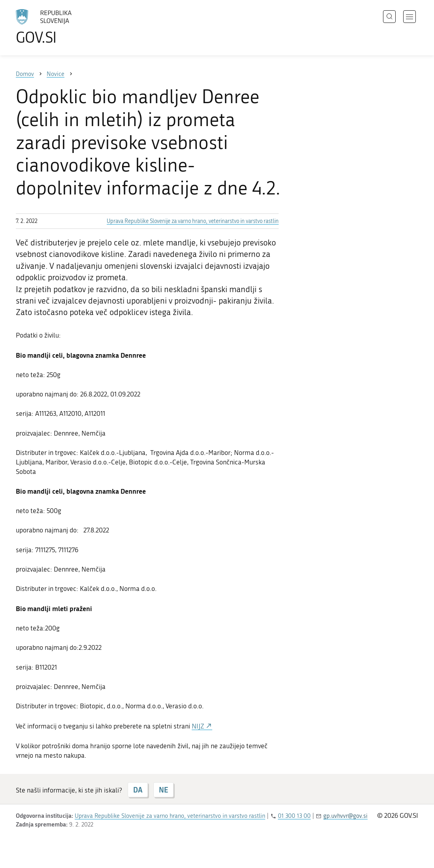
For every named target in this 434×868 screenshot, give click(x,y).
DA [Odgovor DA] (138, 790)
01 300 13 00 (294, 816)
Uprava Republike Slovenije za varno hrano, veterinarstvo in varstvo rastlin (193, 221)
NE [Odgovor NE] (163, 790)
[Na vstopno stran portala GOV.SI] (66, 27)
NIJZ (199, 726)
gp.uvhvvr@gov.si (345, 816)
